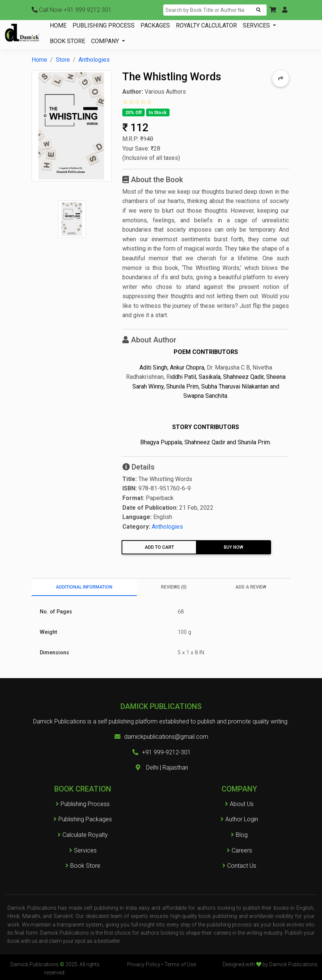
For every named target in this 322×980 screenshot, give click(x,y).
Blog (242, 835)
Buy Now (234, 547)
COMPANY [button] (106, 41)
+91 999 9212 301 (72, 10)
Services (83, 850)
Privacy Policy (144, 964)
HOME (58, 25)
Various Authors (165, 92)
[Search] (207, 10)
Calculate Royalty (83, 835)
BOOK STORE (67, 41)
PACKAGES (155, 25)
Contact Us (242, 866)
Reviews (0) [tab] (174, 587)
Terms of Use (180, 964)
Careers (239, 850)
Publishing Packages (83, 819)
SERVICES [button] (257, 25)
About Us (242, 804)
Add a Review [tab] (251, 587)
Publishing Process (83, 804)
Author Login (242, 819)
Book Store (83, 866)
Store (63, 60)
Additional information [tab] (84, 587)
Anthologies (94, 60)
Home (39, 60)
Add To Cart (159, 547)
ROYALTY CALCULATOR (206, 25)
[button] (273, 10)
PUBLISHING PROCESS (104, 25)
